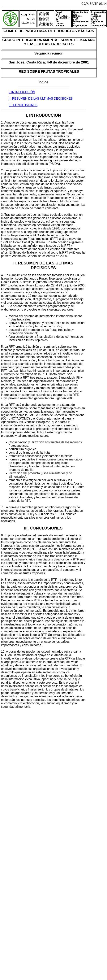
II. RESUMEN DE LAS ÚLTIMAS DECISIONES (41, 99)
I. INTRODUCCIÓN (22, 92)
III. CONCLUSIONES (23, 105)
